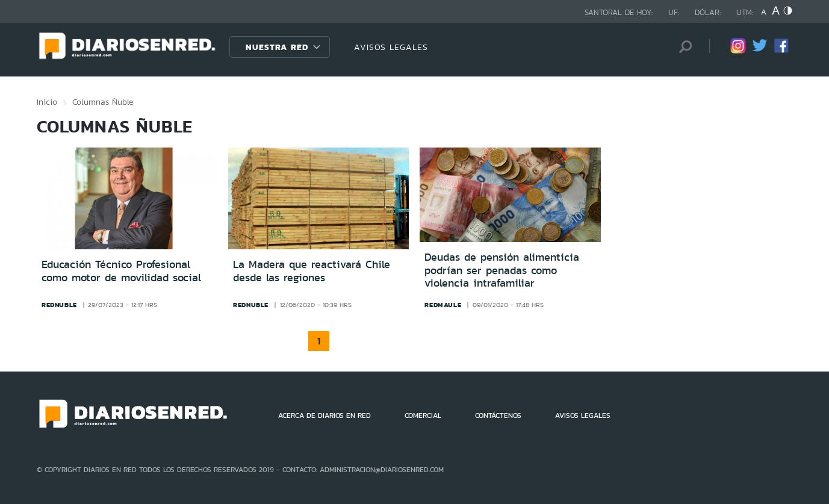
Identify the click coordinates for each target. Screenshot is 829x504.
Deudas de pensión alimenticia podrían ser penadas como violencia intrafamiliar (502, 270)
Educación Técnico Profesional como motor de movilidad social (121, 271)
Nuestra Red (277, 47)
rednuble (59, 305)
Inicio (47, 102)
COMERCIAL (423, 415)
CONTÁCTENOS (498, 415)
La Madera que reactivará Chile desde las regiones (312, 271)
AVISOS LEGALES (391, 47)
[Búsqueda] (682, 47)
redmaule (443, 305)
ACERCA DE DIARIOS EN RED (324, 415)
